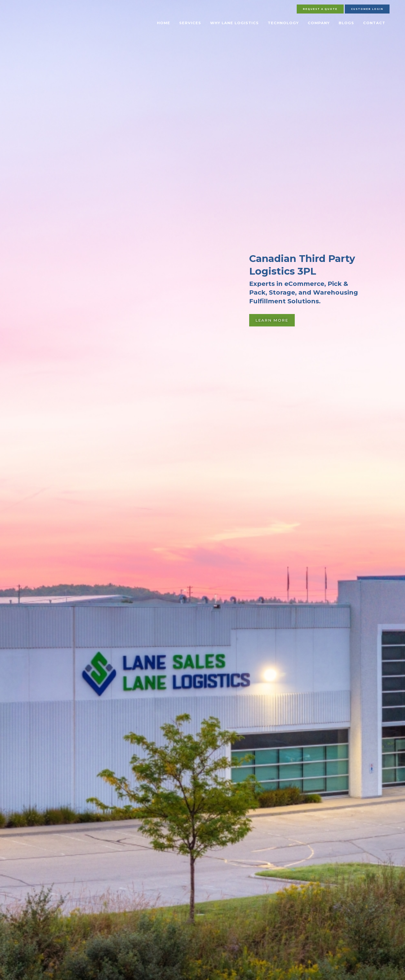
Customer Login (367, 9)
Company (319, 23)
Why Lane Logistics (234, 23)
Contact (374, 23)
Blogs (346, 23)
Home (164, 23)
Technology (283, 23)
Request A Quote (320, 9)
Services (190, 23)
